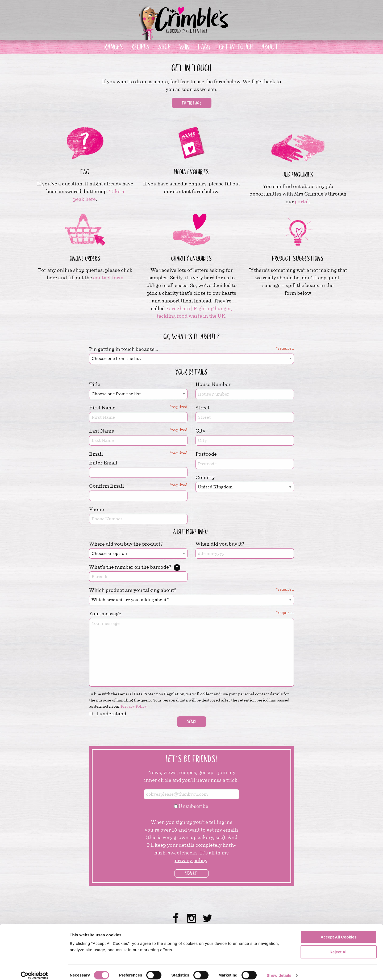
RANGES (114, 48)
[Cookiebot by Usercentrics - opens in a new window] (34, 970)
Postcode (206, 454)
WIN (184, 48)
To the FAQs (192, 104)
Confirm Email (107, 486)
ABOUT (270, 48)
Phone (97, 509)
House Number (213, 384)
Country (205, 477)
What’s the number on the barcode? (135, 568)
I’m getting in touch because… (191, 348)
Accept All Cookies (338, 931)
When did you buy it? (220, 544)
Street (203, 408)
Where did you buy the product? (126, 544)
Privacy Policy (134, 706)
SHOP (165, 48)
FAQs (204, 48)
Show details (279, 969)
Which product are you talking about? (191, 589)
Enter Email (103, 463)
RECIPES (141, 48)
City (200, 431)
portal (302, 202)
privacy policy (191, 860)
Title (95, 384)
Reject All (339, 946)
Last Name (138, 430)
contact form (108, 278)
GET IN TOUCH (236, 48)
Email (138, 453)
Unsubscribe (193, 806)
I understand (111, 714)
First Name (138, 407)
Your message (191, 613)
